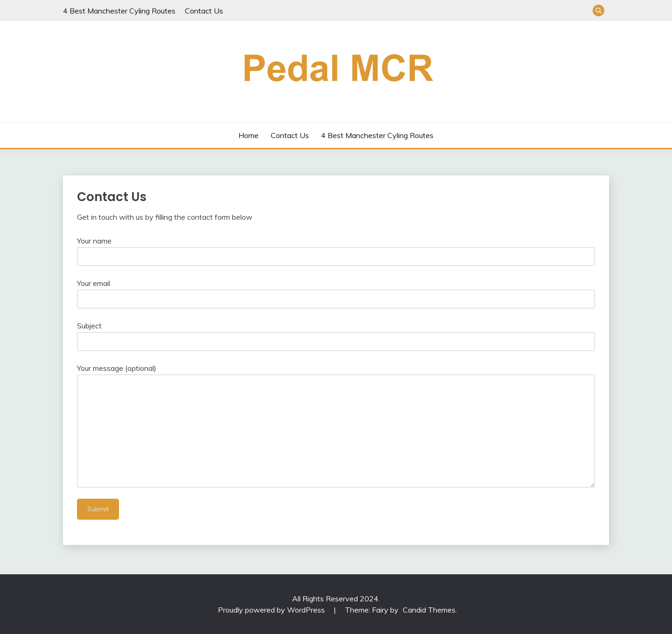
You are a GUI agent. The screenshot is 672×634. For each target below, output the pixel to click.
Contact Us (204, 11)
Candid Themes (429, 610)
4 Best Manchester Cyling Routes (119, 11)
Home (248, 135)
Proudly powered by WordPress (272, 610)
